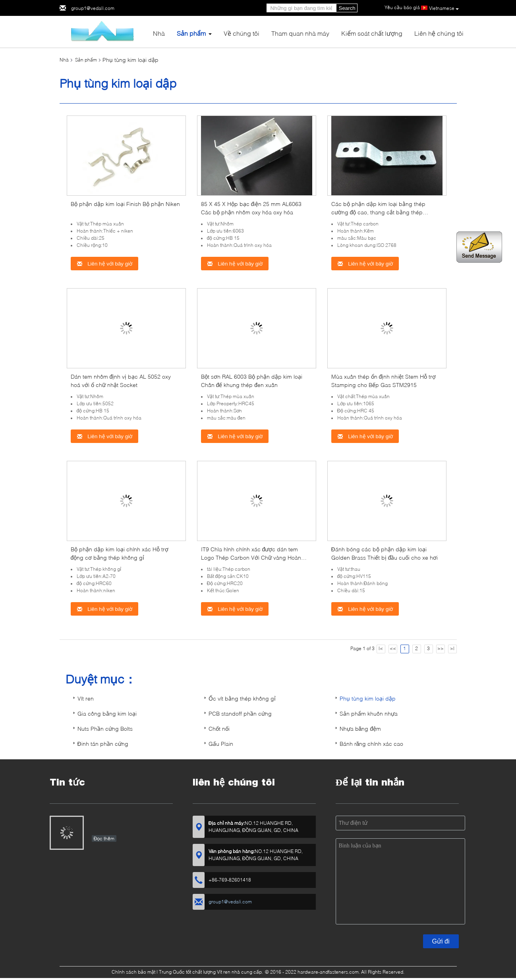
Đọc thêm (104, 838)
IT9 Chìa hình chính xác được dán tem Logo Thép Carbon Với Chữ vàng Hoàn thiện (251, 557)
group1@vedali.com (93, 8)
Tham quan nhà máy (300, 33)
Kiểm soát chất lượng (372, 33)
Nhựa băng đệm (360, 729)
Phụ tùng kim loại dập (368, 698)
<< (393, 648)
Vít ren (86, 698)
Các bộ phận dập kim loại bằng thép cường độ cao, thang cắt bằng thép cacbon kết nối (378, 212)
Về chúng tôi (242, 33)
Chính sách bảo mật (133, 972)
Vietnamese (444, 8)
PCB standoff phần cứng (240, 713)
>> (441, 648)
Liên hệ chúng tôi (439, 33)
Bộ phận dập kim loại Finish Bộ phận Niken (125, 204)
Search (347, 8)
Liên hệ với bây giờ (105, 264)
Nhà (159, 33)
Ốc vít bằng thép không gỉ (242, 698)
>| (452, 648)
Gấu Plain (221, 744)
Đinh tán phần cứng (103, 744)
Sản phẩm (191, 33)
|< (381, 648)
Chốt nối (219, 729)
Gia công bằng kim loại (107, 713)
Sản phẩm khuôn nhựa (369, 713)
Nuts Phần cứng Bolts (105, 729)
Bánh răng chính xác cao (372, 744)
